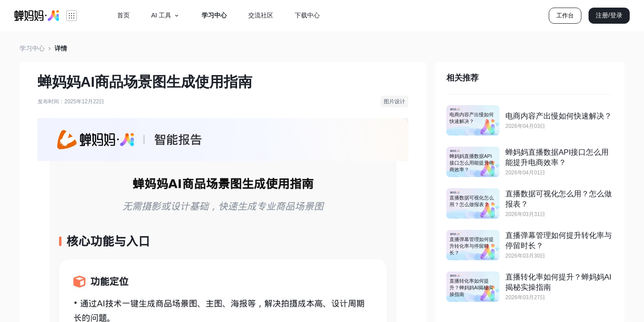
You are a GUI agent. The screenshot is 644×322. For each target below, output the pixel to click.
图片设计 (394, 102)
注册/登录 (609, 15)
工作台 (565, 15)
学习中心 (32, 48)
